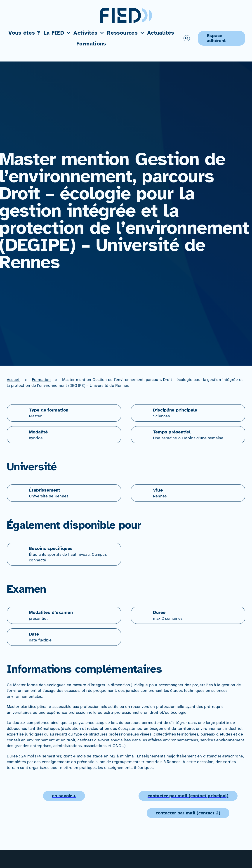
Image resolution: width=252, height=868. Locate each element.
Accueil (14, 380)
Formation (41, 380)
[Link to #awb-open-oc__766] (187, 38)
